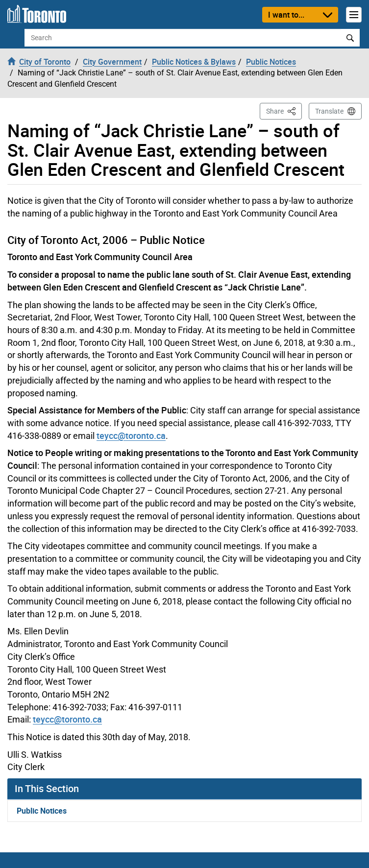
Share (284, 110)
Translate (329, 111)
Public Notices (42, 811)
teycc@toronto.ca (131, 435)
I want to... (286, 15)
